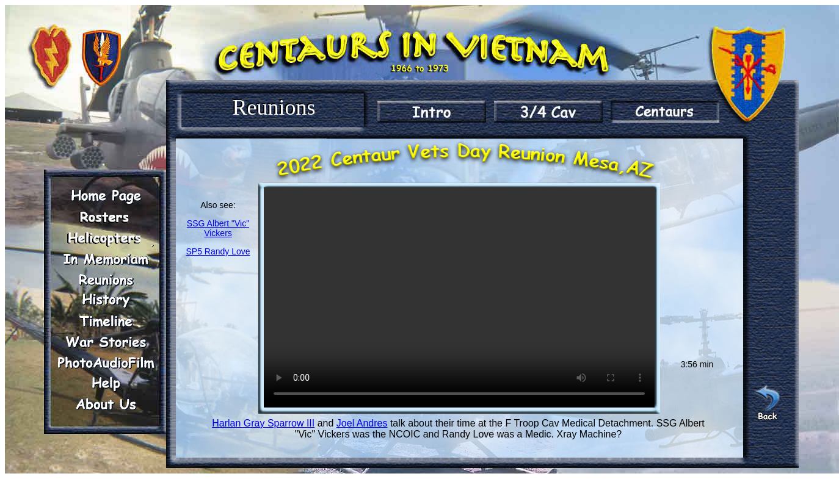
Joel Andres (362, 423)
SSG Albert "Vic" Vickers (218, 228)
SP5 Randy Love (218, 251)
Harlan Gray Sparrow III (263, 423)
